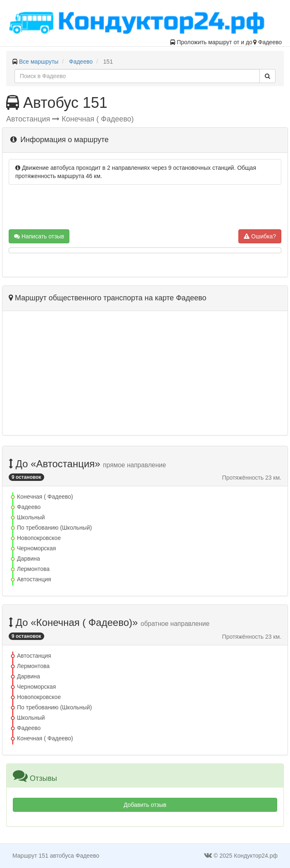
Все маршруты (39, 62)
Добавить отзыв (145, 805)
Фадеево (81, 62)
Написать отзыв (39, 236)
